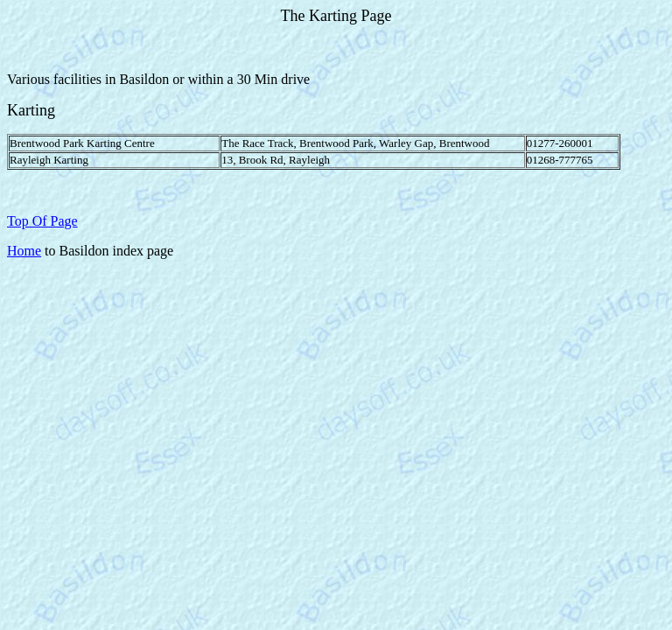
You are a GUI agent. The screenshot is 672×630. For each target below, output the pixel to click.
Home (24, 251)
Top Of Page (42, 221)
